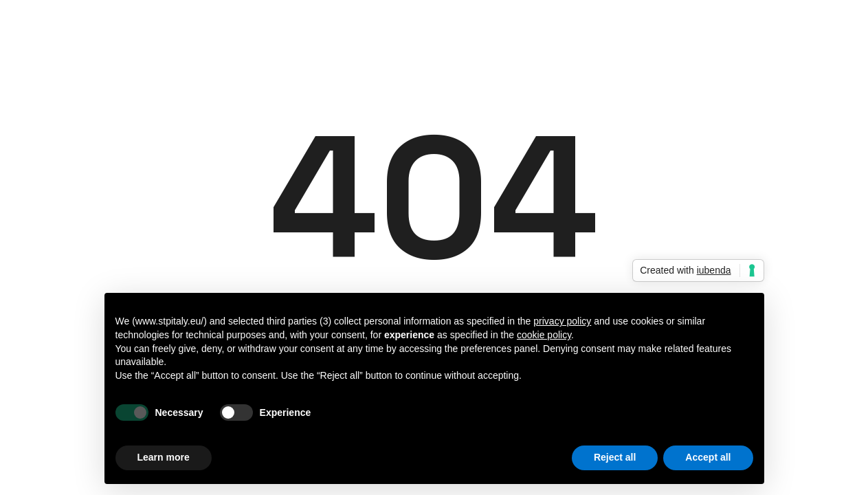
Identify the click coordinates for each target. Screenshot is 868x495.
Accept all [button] (708, 457)
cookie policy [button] (544, 335)
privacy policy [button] (562, 321)
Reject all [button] (615, 457)
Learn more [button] (164, 457)
